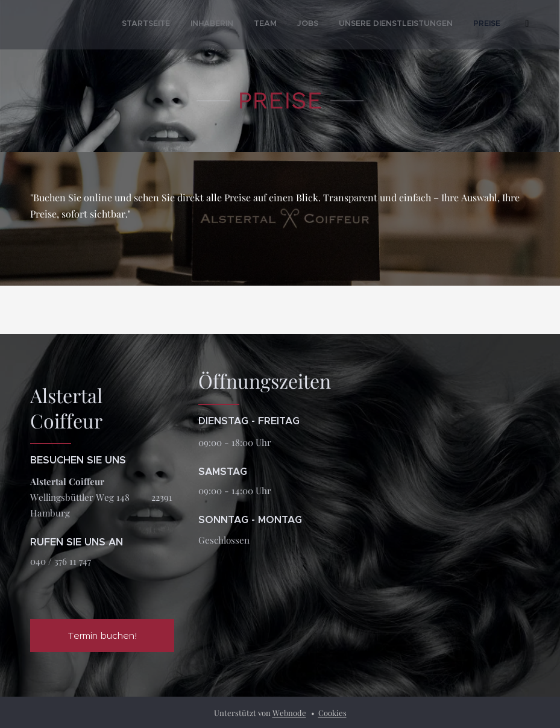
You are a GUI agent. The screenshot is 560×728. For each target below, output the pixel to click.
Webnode (289, 713)
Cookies (332, 713)
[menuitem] (344, 25)
